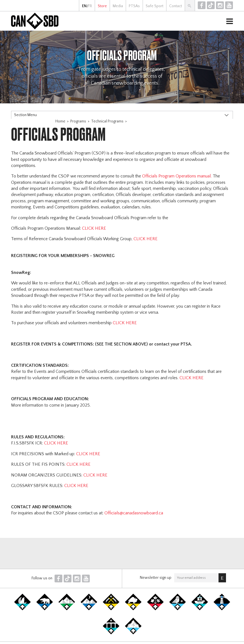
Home (60, 121)
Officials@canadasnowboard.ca (134, 513)
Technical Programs (107, 121)
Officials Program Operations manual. (177, 176)
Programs (78, 121)
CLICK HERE (94, 228)
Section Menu (25, 115)
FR (90, 6)
